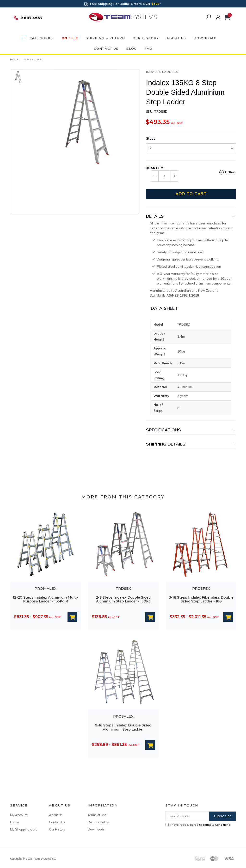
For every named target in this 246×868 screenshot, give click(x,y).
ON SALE (70, 38)
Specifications (164, 430)
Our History (146, 38)
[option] (86, 122)
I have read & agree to (198, 825)
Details (155, 216)
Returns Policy (98, 822)
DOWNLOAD (205, 38)
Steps (151, 138)
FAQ (148, 49)
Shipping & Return (105, 38)
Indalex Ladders (162, 72)
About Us (176, 38)
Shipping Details (166, 444)
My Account (19, 815)
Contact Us (106, 49)
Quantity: (155, 168)
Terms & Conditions (216, 825)
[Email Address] (187, 816)
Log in (15, 822)
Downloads (96, 829)
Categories (42, 38)
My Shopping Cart (23, 829)
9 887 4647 (28, 18)
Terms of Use (97, 815)
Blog (131, 49)
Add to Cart (191, 194)
